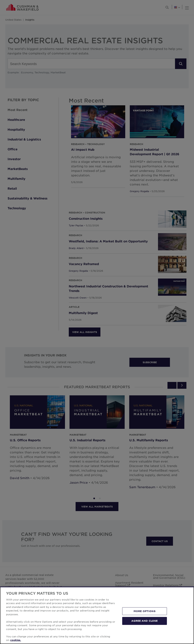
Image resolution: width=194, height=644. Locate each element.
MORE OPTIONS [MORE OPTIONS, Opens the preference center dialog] (145, 624)
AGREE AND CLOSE (144, 634)
